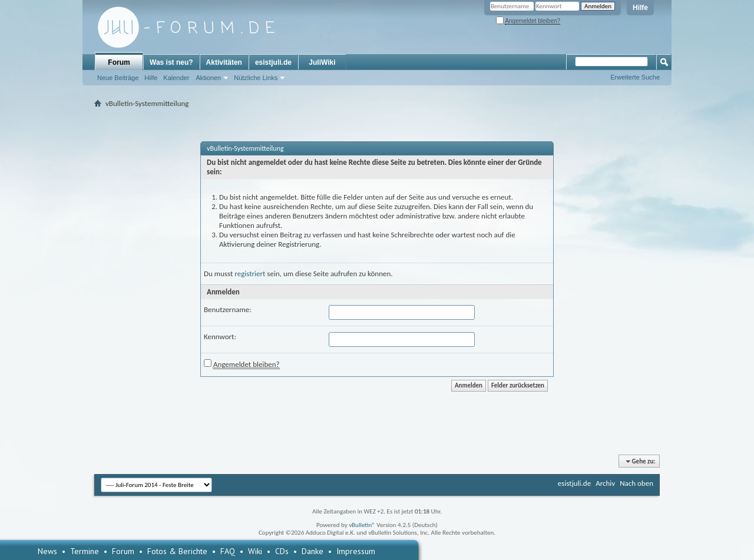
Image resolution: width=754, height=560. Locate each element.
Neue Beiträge (118, 78)
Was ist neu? (171, 62)
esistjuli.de (273, 62)
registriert (250, 274)
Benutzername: (228, 309)
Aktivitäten (224, 62)
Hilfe (640, 8)
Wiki (255, 551)
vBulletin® (362, 525)
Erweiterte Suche (635, 77)
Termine (85, 551)
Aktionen (208, 78)
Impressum (356, 551)
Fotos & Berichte (177, 551)
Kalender (176, 78)
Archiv (605, 483)
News (47, 551)
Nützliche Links (256, 78)
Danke (312, 551)
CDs (282, 551)
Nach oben (636, 483)
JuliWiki (322, 62)
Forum (119, 62)
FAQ (228, 551)
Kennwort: (220, 337)
